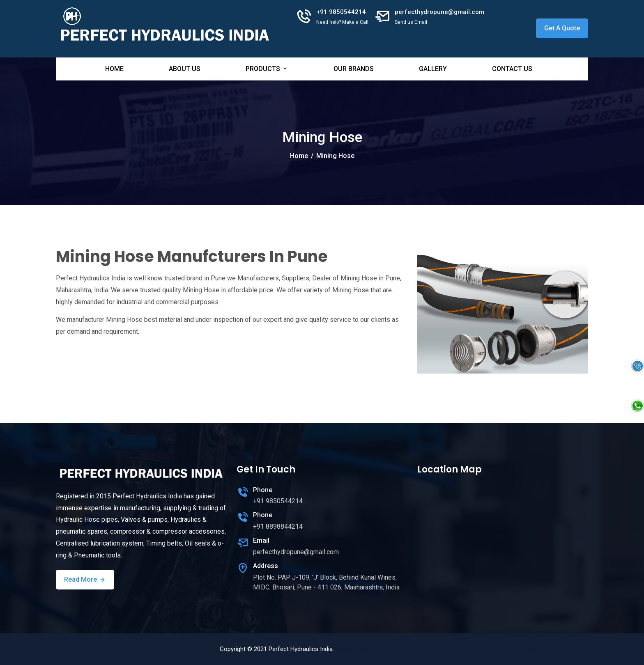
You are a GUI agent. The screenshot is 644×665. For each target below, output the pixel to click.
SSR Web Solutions (560, 649)
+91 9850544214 (341, 12)
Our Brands (354, 69)
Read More (85, 579)
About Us (185, 69)
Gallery (433, 69)
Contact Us (512, 69)
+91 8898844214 (278, 526)
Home (114, 69)
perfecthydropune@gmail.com (439, 12)
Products (267, 69)
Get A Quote (562, 28)
